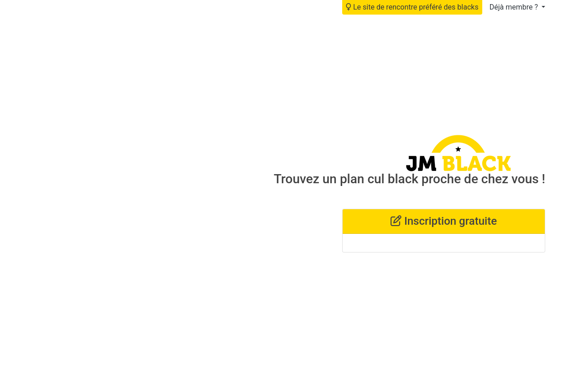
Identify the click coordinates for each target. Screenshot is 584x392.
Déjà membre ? (515, 7)
